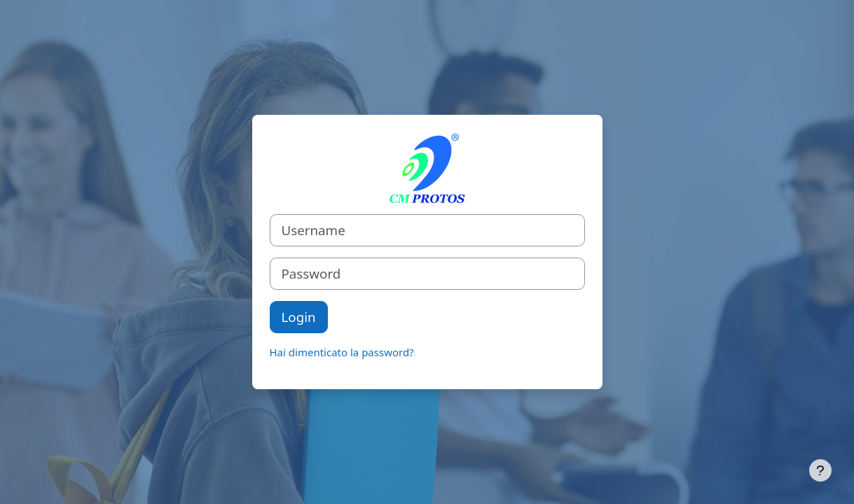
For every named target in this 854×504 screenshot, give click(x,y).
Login (299, 317)
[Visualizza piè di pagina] (820, 470)
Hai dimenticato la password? (342, 352)
